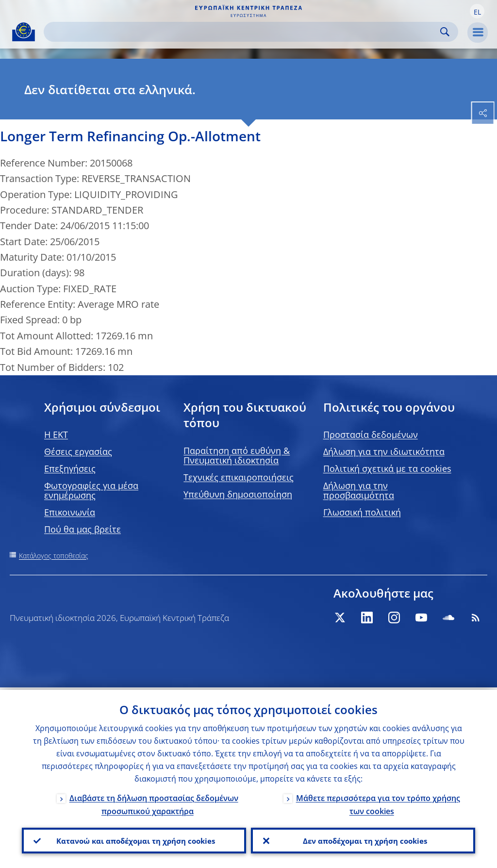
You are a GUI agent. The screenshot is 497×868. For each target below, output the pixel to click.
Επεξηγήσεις (70, 468)
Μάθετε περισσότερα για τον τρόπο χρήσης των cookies (378, 802)
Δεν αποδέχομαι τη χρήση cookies (363, 839)
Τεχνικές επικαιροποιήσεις (239, 477)
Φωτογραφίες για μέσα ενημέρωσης (91, 490)
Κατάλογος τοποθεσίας (54, 556)
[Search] (243, 32)
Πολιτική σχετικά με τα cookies (387, 468)
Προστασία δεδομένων (371, 434)
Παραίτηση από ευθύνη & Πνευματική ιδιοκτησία (237, 455)
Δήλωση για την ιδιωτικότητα (384, 451)
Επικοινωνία (70, 512)
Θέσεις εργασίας (78, 451)
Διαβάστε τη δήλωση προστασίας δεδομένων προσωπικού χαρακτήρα (154, 802)
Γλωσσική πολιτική (362, 512)
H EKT (56, 434)
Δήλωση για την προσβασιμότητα (359, 490)
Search (445, 32)
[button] (477, 11)
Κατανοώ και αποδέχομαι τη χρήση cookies (134, 839)
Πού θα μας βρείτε (83, 529)
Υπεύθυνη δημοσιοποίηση (238, 494)
